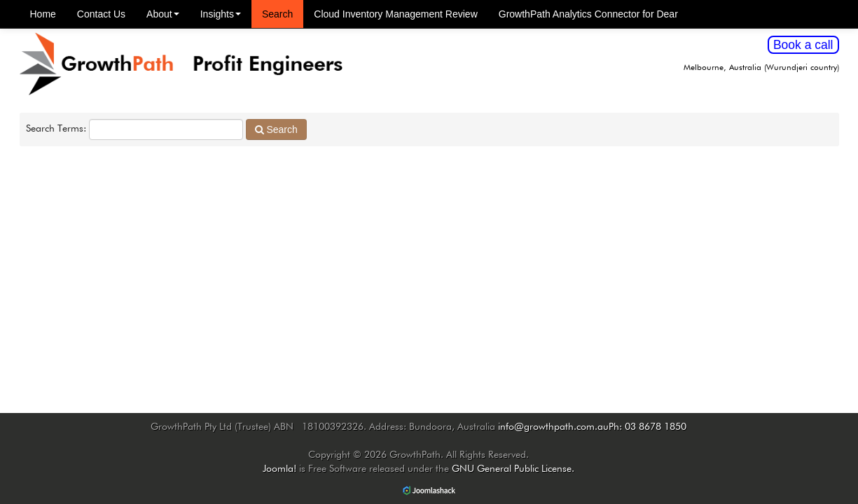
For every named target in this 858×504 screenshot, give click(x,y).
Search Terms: (56, 129)
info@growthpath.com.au (553, 427)
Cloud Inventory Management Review (395, 14)
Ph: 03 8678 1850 (648, 427)
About (163, 14)
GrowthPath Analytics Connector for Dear (588, 14)
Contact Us (101, 14)
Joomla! (279, 469)
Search (277, 14)
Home (43, 14)
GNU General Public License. (513, 469)
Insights (221, 14)
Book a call (803, 45)
